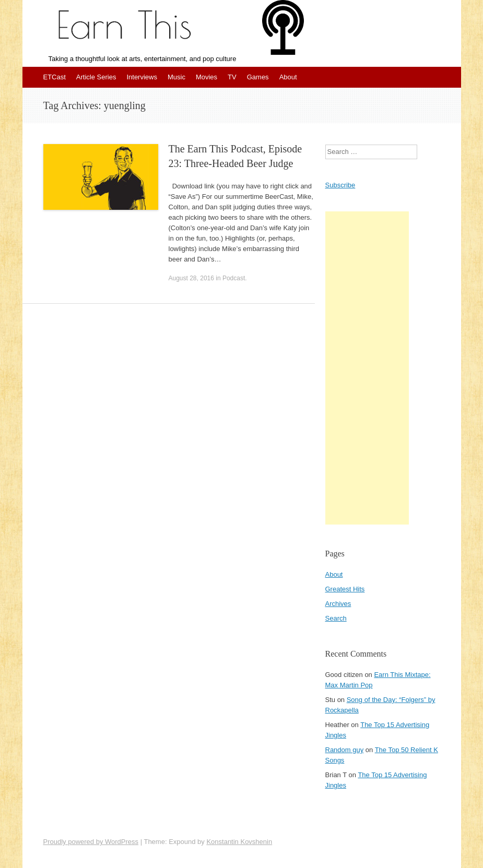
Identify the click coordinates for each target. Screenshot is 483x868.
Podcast (234, 278)
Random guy (345, 750)
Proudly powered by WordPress (91, 842)
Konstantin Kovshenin (239, 842)
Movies (207, 77)
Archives (338, 604)
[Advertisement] (367, 368)
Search (336, 618)
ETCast (55, 77)
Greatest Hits (345, 589)
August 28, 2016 (191, 278)
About (288, 77)
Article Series (96, 77)
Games (258, 77)
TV (232, 77)
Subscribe (340, 185)
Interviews (142, 77)
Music (176, 77)
